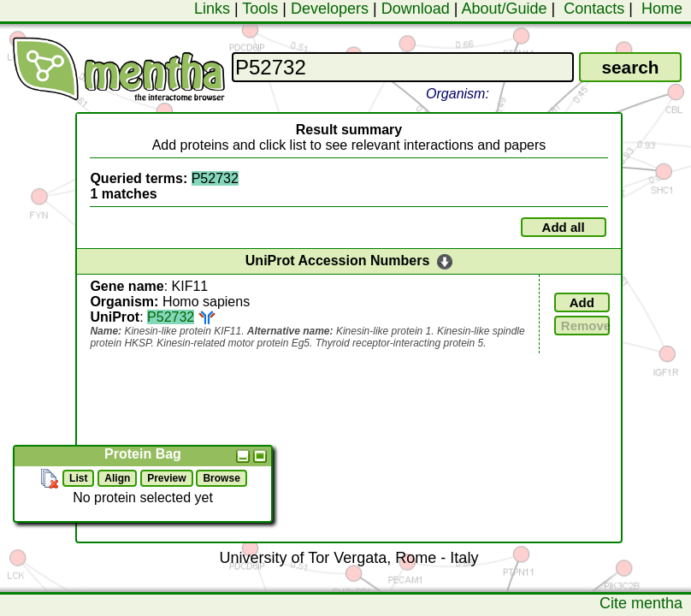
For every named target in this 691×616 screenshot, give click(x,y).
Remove (585, 326)
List (78, 478)
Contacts (594, 9)
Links (212, 9)
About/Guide (504, 9)
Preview (166, 478)
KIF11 (190, 286)
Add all (564, 227)
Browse (221, 478)
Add (582, 302)
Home (662, 9)
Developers (330, 9)
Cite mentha (641, 603)
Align (117, 478)
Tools (260, 9)
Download (416, 9)
